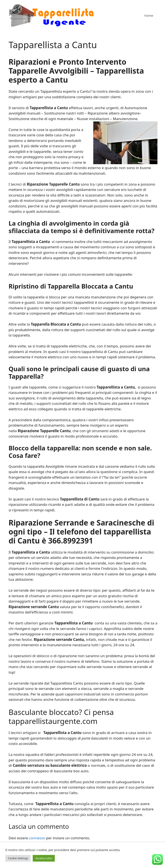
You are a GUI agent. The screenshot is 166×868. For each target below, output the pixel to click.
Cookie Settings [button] (18, 858)
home (149, 15)
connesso (37, 838)
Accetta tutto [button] (44, 858)
